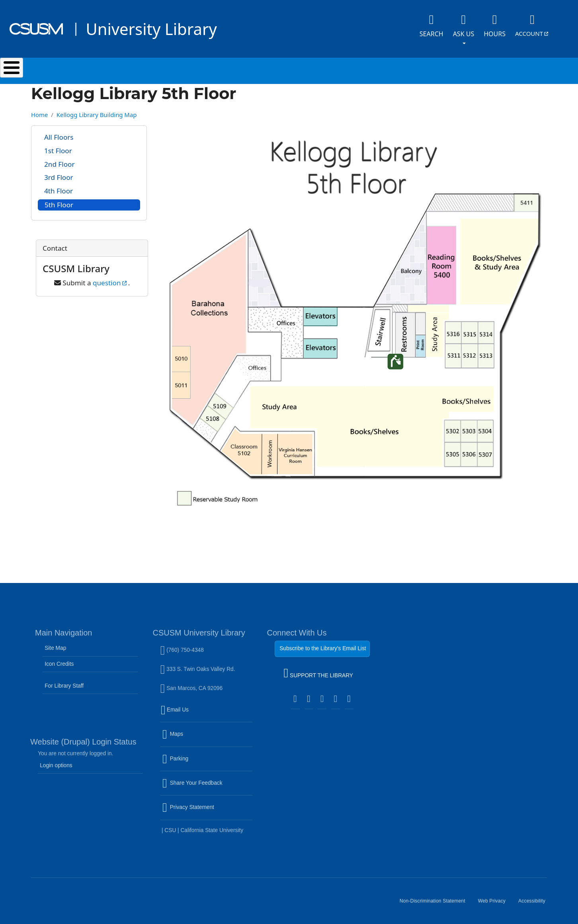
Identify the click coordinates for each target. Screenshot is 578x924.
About (470, 69)
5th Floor (59, 201)
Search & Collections (106, 69)
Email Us (207, 711)
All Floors (59, 133)
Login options (56, 761)
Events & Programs (395, 69)
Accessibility (535, 900)
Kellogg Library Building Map (97, 111)
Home (39, 111)
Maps (190, 735)
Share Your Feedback (192, 779)
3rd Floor (59, 173)
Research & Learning (297, 69)
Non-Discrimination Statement (436, 900)
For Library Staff (64, 682)
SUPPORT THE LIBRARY (318, 670)
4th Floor (59, 187)
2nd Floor (59, 160)
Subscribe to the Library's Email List (323, 644)
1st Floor (58, 147)
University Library (151, 29)
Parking (192, 760)
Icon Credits (59, 660)
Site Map (55, 644)
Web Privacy (495, 900)
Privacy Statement (205, 808)
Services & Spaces (202, 69)
